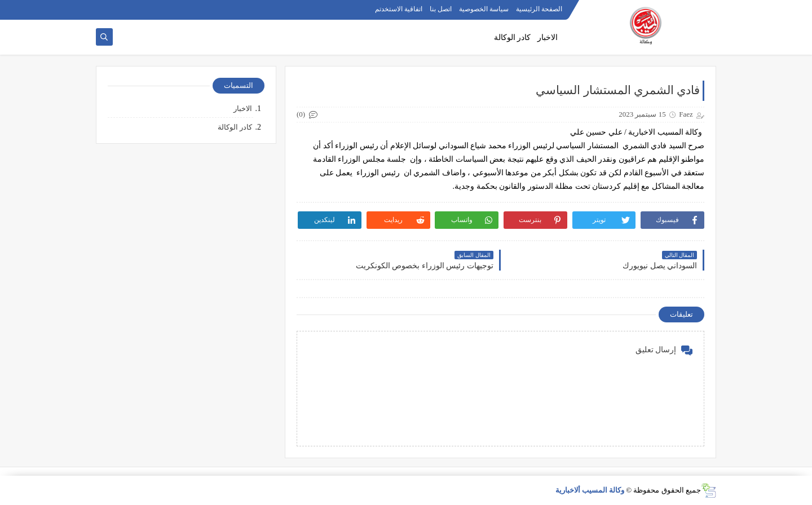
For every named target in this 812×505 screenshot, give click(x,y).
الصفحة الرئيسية (539, 9)
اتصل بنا (441, 9)
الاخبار (548, 37)
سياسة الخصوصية (484, 9)
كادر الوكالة (513, 37)
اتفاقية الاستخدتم (399, 9)
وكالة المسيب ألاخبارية (590, 490)
